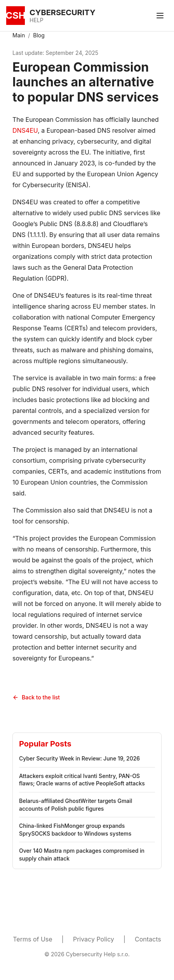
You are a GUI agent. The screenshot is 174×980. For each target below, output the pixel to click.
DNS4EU (25, 130)
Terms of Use (32, 939)
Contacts (148, 939)
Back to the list (36, 697)
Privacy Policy (94, 939)
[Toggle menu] (160, 16)
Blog (39, 35)
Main (19, 35)
